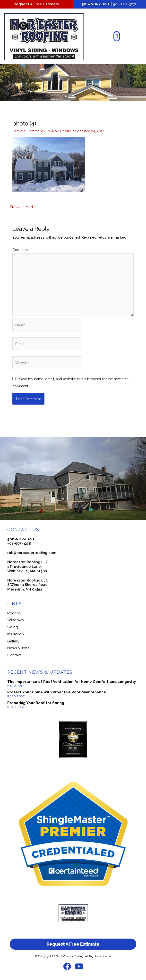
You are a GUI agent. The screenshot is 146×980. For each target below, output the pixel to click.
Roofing (14, 613)
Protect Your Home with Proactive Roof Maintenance (57, 692)
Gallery (13, 641)
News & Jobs (18, 648)
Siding (13, 627)
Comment (22, 250)
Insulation (16, 634)
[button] (117, 36)
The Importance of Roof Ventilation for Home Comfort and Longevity (72, 682)
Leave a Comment (28, 131)
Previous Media (20, 207)
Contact (14, 655)
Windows (15, 620)
